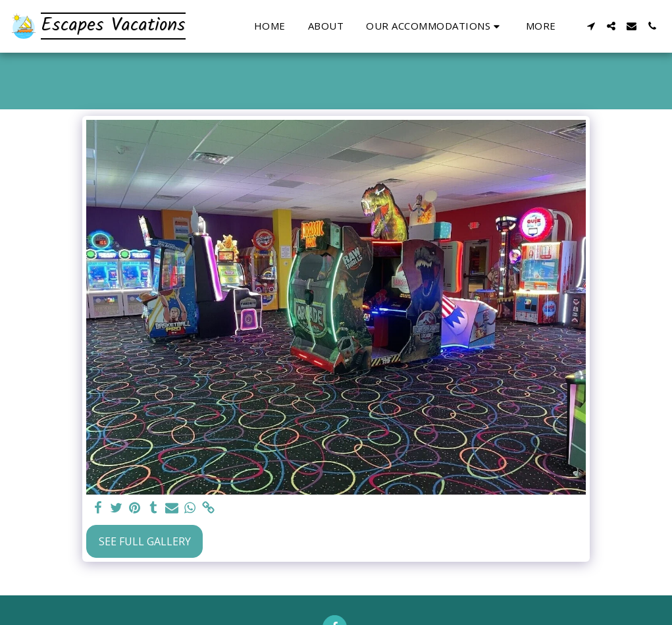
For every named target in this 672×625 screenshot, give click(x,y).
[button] (435, 26)
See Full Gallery (145, 541)
